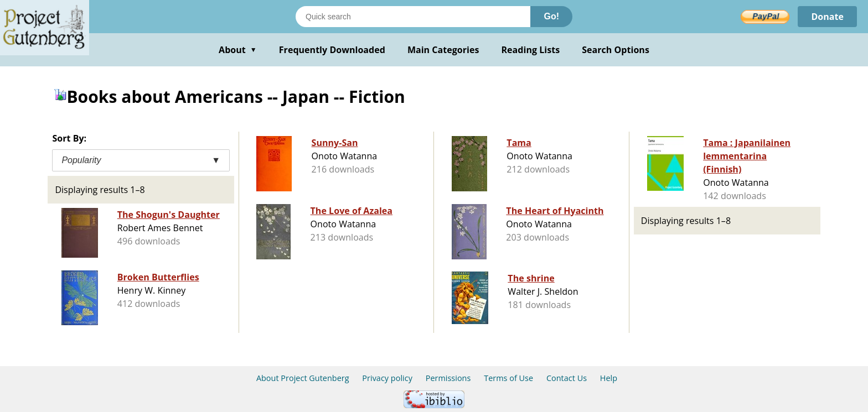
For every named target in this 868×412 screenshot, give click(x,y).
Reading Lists (531, 50)
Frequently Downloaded (332, 50)
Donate (827, 17)
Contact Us (567, 378)
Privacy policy (387, 378)
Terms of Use (508, 378)
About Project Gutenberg (303, 378)
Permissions (448, 378)
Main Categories (443, 50)
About (238, 50)
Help (609, 378)
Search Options (616, 50)
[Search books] (413, 17)
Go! (551, 16)
